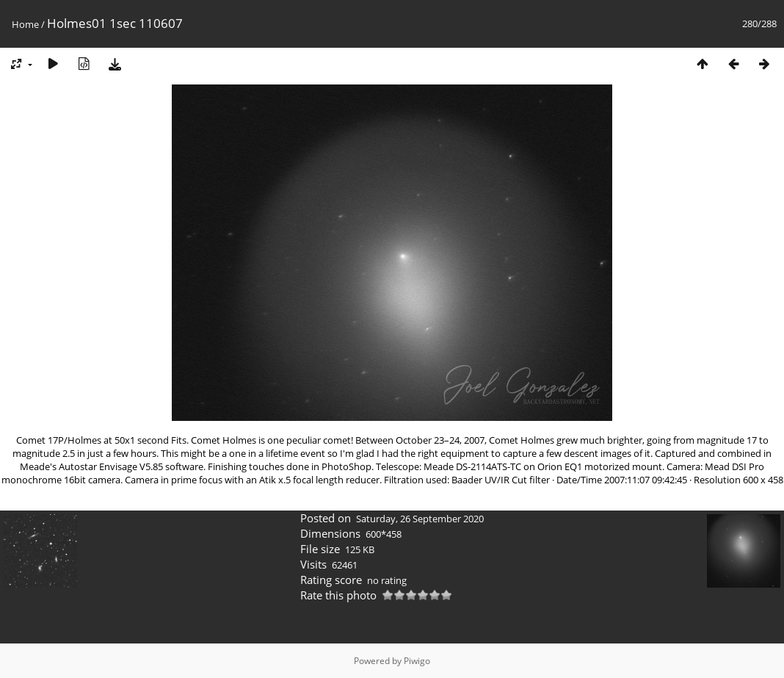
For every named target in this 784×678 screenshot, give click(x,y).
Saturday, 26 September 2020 (420, 519)
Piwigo (417, 661)
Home (25, 24)
